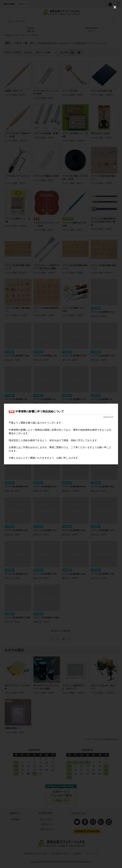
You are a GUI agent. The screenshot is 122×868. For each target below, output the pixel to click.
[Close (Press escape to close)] (115, 7)
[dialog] (61, 434)
